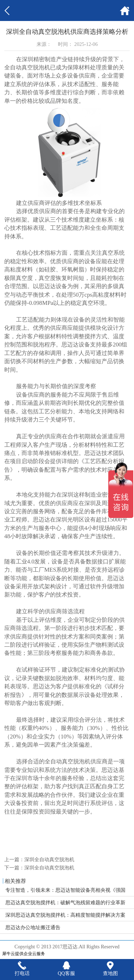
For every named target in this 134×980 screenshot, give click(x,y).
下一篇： (39, 868)
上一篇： (39, 859)
